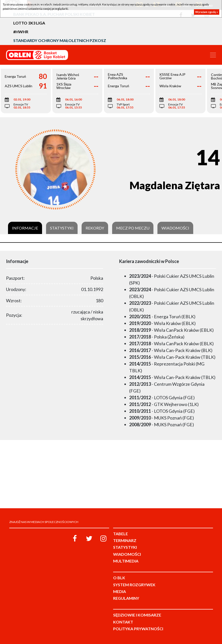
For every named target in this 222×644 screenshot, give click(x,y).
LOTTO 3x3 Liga (29, 23)
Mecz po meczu (133, 228)
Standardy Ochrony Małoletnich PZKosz (60, 40)
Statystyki (62, 228)
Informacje (25, 228)
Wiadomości (175, 228)
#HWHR (21, 32)
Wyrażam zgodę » (207, 12)
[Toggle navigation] (213, 55)
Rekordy (95, 228)
